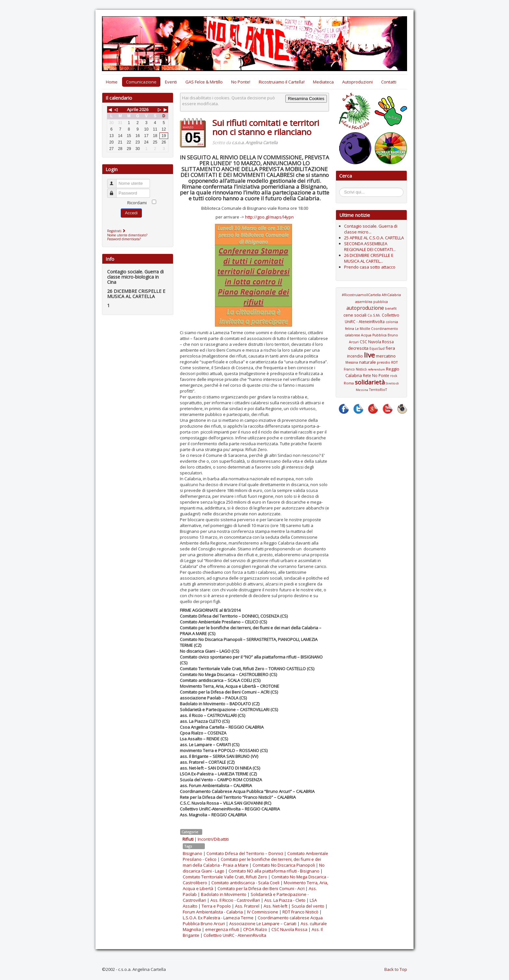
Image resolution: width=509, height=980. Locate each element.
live (369, 355)
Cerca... (343, 189)
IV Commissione (263, 912)
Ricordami (137, 203)
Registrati (117, 231)
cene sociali (355, 315)
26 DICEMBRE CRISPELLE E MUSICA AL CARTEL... (369, 258)
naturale (367, 362)
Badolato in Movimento (224, 894)
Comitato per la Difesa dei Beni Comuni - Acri (261, 888)
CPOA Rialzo (255, 929)
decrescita (358, 348)
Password (115, 190)
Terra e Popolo (216, 906)
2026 (144, 109)
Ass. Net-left (275, 906)
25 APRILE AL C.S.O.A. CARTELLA (374, 238)
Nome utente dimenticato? (127, 235)
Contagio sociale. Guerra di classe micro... (371, 229)
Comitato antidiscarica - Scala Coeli (245, 883)
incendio (355, 356)
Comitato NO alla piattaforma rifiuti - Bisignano (274, 871)
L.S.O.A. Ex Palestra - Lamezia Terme (218, 918)
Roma (349, 383)
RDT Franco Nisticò (300, 912)
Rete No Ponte (376, 375)
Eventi (171, 82)
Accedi (131, 213)
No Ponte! (241, 82)
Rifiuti (188, 839)
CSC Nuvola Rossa (289, 929)
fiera (390, 348)
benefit (391, 308)
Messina (352, 362)
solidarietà (370, 382)
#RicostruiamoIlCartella (361, 295)
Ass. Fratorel (247, 906)
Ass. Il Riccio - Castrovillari (235, 900)
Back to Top (396, 969)
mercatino (386, 356)
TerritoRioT (378, 390)
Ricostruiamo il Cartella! (282, 82)
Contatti (389, 82)
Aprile (133, 109)
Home (112, 82)
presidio (384, 362)
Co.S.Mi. (374, 315)
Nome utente (115, 181)
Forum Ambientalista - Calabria (213, 912)
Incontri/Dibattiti (213, 839)
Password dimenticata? (124, 239)
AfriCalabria (391, 295)
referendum (376, 369)
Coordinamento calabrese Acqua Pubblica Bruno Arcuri (371, 335)
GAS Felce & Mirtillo (204, 82)
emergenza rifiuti (222, 929)
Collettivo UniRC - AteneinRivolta (235, 935)
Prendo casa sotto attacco (370, 267)
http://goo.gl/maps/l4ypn (269, 217)
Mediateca (323, 82)
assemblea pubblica (372, 302)
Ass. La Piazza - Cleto (285, 900)
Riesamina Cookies (306, 99)
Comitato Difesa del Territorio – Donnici (245, 853)
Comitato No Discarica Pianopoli (284, 865)
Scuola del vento (308, 906)
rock (394, 376)
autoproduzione (365, 308)
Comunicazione (141, 82)
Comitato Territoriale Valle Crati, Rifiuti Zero (225, 877)
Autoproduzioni (357, 82)
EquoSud (377, 348)
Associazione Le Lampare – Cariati (263, 923)
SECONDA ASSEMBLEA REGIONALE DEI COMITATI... (370, 246)
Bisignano (192, 853)
